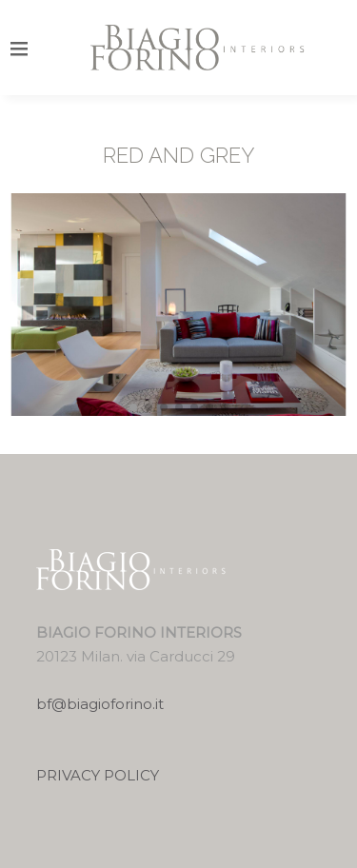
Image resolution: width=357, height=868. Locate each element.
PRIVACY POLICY (98, 775)
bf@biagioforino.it (100, 704)
